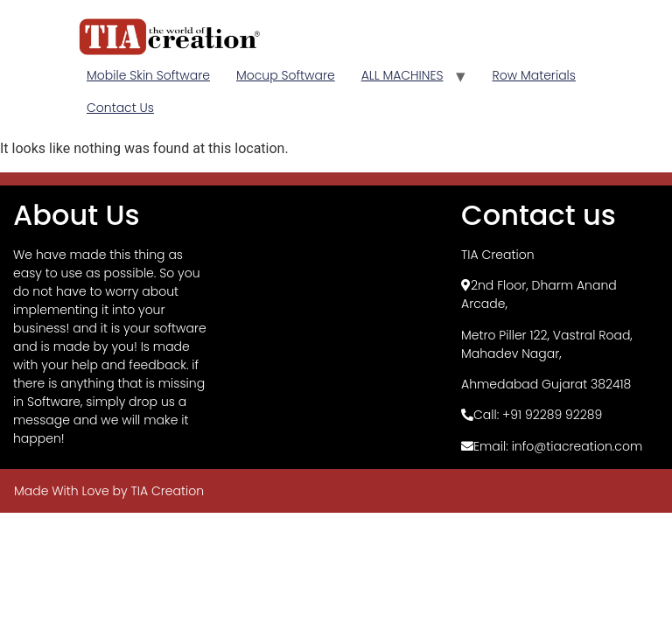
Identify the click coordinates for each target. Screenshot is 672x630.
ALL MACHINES (402, 75)
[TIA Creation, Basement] (336, 317)
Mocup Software (286, 75)
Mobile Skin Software (148, 75)
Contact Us (120, 108)
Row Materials (533, 75)
